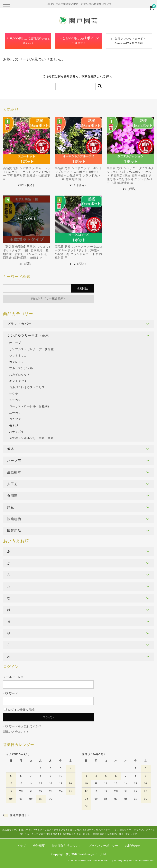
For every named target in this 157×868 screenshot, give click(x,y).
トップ (21, 846)
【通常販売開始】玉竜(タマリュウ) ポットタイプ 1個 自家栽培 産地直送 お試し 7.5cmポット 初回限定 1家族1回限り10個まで (27, 252)
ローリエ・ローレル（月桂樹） (30, 407)
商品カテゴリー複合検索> (48, 299)
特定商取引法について (67, 846)
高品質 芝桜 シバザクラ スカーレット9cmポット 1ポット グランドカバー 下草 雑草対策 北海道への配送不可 (27, 174)
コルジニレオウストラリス (27, 388)
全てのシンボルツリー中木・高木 (31, 438)
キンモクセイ (18, 381)
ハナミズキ (17, 432)
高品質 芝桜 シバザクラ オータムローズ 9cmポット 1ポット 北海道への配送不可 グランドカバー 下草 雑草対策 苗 (78, 252)
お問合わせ (133, 846)
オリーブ (15, 343)
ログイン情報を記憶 (19, 710)
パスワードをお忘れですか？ (22, 727)
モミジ (14, 426)
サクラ (14, 394)
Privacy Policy (122, 861)
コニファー (17, 419)
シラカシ (15, 400)
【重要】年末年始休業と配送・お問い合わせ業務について (79, 4)
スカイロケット (20, 375)
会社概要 (39, 846)
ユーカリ (15, 413)
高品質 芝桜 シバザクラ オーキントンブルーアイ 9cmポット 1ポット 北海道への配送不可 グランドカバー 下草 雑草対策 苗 (78, 174)
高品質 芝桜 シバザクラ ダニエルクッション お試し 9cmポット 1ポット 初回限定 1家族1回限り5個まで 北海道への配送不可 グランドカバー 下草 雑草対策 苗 (130, 176)
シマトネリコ (18, 356)
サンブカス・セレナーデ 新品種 (31, 349)
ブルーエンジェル (21, 369)
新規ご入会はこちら (16, 732)
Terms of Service (140, 861)
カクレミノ (17, 362)
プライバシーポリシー (103, 846)
